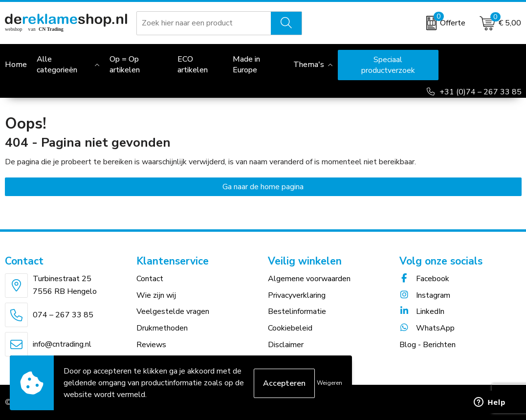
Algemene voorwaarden (309, 279)
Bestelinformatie (297, 311)
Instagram (425, 295)
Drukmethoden (162, 328)
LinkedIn (422, 311)
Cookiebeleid (290, 328)
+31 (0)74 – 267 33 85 (481, 92)
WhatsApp (427, 328)
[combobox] (204, 23)
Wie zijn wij (156, 295)
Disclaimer (286, 345)
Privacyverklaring (297, 295)
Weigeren (329, 383)
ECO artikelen (193, 65)
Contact (150, 279)
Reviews (151, 345)
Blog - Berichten (427, 345)
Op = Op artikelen (125, 65)
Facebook (424, 279)
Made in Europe (246, 65)
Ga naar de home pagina (263, 187)
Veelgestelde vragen (173, 311)
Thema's (309, 65)
